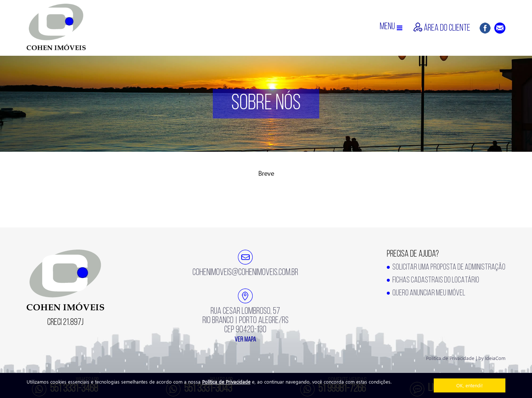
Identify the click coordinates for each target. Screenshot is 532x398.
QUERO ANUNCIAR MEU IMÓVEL (429, 293)
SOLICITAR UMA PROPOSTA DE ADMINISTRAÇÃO (449, 267)
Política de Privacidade (226, 382)
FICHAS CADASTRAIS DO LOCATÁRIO (436, 280)
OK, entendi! (470, 385)
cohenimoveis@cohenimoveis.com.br (245, 273)
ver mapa (245, 340)
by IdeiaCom (492, 358)
